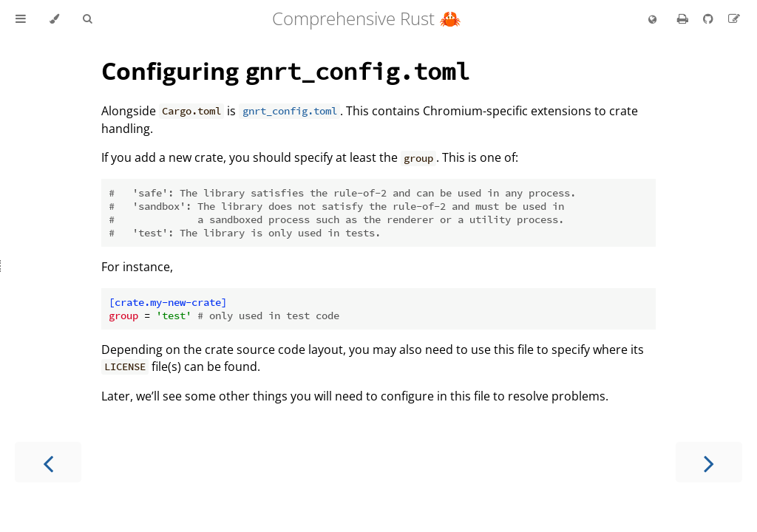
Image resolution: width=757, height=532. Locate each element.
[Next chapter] (709, 462)
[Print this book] (684, 18)
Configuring (285, 71)
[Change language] (652, 20)
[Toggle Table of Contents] (21, 19)
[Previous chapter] (48, 462)
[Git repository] (710, 18)
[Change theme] (54, 19)
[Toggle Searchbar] (87, 19)
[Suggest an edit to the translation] (734, 18)
